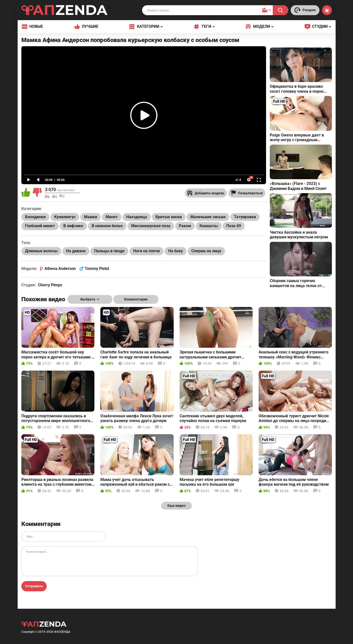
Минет (112, 217)
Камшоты (209, 226)
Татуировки (245, 217)
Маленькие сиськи (208, 217)
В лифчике (73, 226)
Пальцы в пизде (109, 251)
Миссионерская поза (151, 226)
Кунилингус (65, 217)
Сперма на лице (206, 251)
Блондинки (35, 217)
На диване (76, 251)
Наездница (137, 217)
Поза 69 (234, 226)
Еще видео (176, 506)
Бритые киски (169, 217)
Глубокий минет (40, 226)
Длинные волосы (41, 251)
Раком (185, 226)
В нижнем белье (107, 226)
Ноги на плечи (146, 251)
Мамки (91, 217)
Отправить (34, 586)
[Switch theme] (327, 10)
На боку (176, 251)
